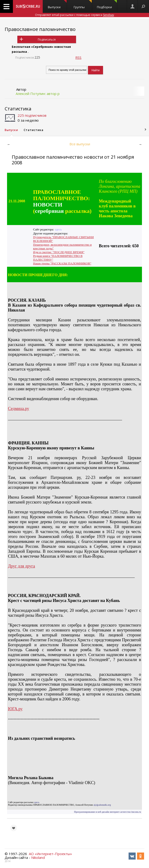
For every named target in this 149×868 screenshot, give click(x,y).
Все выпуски (80, 144)
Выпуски (57, 5)
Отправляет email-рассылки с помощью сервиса (74, 15)
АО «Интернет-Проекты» (50, 854)
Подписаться (47, 39)
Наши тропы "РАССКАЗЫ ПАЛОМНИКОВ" (62, 263)
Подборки (107, 5)
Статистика (18, 109)
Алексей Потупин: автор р (38, 94)
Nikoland (38, 857)
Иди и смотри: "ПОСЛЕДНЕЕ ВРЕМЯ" (59, 252)
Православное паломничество (40, 29)
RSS (78, 57)
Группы (83, 5)
